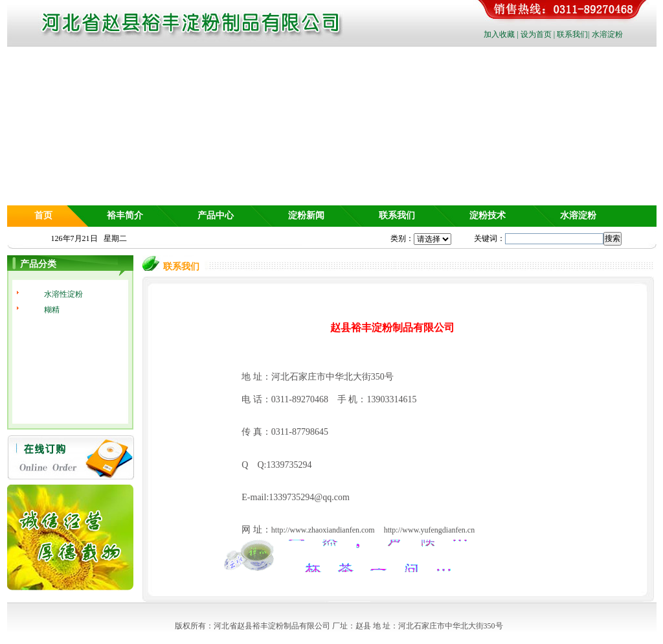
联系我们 (572, 34)
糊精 (52, 310)
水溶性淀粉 (63, 294)
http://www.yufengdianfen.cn (430, 530)
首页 (43, 215)
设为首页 (536, 34)
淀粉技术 (488, 215)
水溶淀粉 (607, 34)
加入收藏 (499, 34)
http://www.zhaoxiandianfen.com (323, 530)
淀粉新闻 (306, 215)
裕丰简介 (125, 215)
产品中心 (216, 215)
